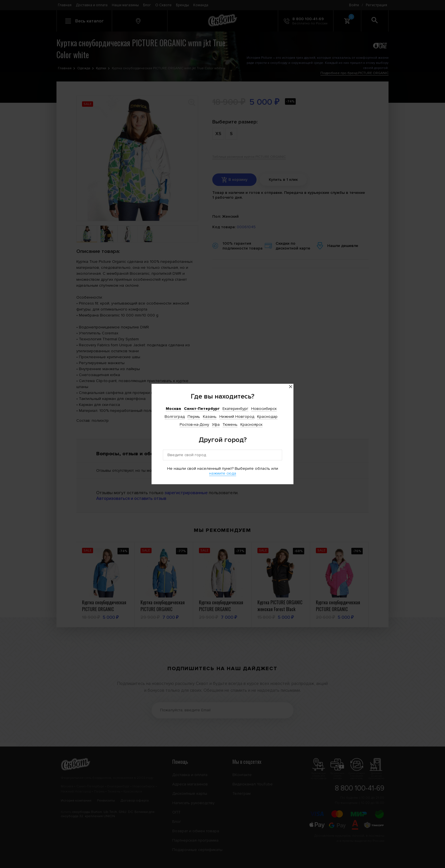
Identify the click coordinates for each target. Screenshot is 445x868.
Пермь (194, 417)
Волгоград (175, 417)
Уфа (216, 424)
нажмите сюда (223, 473)
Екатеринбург (235, 409)
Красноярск (251, 424)
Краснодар (267, 417)
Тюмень (230, 424)
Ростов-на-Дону (194, 424)
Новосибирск (264, 409)
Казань (210, 417)
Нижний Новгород (237, 417)
